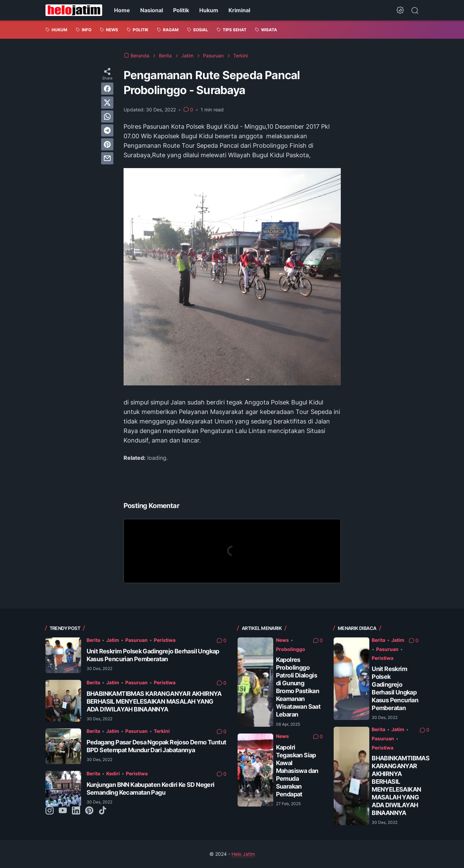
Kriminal (239, 10)
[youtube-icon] (63, 811)
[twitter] (107, 103)
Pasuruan (136, 640)
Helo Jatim (243, 854)
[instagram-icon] (50, 811)
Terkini (162, 731)
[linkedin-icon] (76, 811)
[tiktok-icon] (103, 811)
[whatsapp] (107, 116)
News (282, 640)
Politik (181, 10)
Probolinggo (291, 649)
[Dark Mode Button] (400, 10)
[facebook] (107, 89)
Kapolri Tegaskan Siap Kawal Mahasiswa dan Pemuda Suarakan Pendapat (297, 771)
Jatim (113, 640)
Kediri (113, 773)
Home (122, 10)
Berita (93, 640)
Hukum (209, 10)
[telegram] (107, 130)
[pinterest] (107, 144)
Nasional (152, 10)
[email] (107, 158)
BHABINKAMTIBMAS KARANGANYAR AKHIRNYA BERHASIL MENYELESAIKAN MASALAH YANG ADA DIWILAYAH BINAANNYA (154, 701)
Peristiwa (165, 640)
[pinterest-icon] (89, 811)
